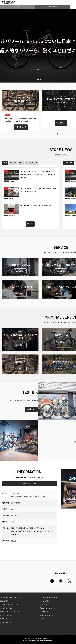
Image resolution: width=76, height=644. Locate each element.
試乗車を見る (31, 409)
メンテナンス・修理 (6, 622)
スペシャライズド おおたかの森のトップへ (38, 638)
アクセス (18, 7)
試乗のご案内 (4, 601)
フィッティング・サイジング (9, 605)
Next (74, 46)
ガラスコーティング (6, 615)
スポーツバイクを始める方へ (49, 598)
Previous (2, 46)
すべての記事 (44, 612)
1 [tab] (36, 80)
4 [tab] (64, 134)
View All (30, 224)
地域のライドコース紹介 (48, 608)
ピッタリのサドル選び (7, 608)
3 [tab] (40, 80)
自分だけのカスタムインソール (10, 612)
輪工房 (14, 541)
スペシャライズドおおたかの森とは (11, 598)
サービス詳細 (44, 601)
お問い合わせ (53, 7)
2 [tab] (38, 80)
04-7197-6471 (16, 515)
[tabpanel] (38, 46)
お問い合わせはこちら (29, 484)
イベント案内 (44, 605)
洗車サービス (4, 619)
